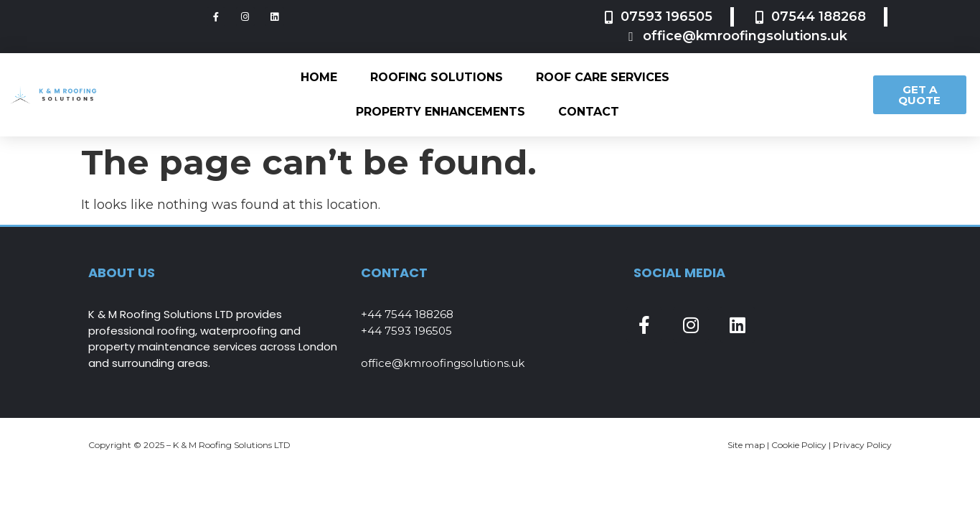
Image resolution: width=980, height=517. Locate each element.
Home (319, 77)
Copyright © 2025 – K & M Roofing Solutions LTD (189, 445)
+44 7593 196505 (406, 331)
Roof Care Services (603, 77)
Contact (589, 112)
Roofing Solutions (437, 77)
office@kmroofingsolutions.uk (443, 363)
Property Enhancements (440, 112)
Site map (746, 445)
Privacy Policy (862, 445)
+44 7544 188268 (407, 314)
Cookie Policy (799, 445)
